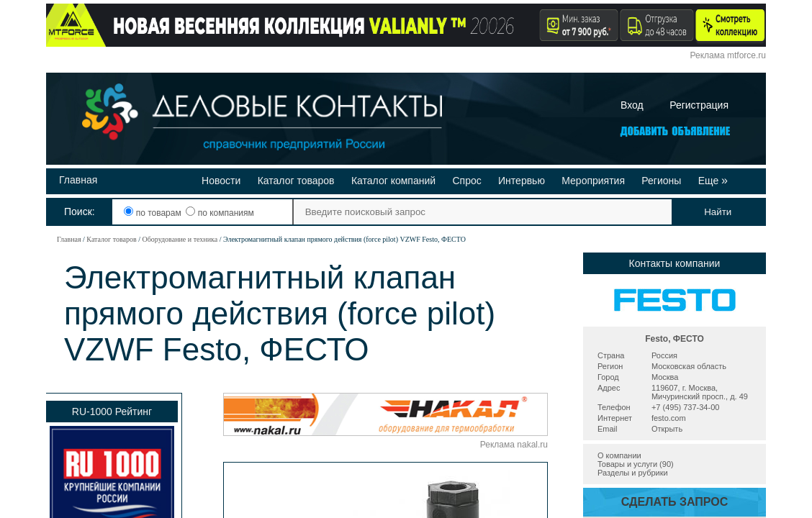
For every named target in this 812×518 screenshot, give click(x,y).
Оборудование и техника (180, 239)
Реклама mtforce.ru (728, 55)
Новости (221, 181)
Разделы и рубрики (633, 473)
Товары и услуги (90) (636, 464)
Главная (78, 180)
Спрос (466, 181)
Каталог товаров (296, 181)
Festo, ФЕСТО (675, 339)
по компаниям (220, 213)
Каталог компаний (393, 181)
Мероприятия (593, 181)
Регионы (661, 181)
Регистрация (699, 105)
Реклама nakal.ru (514, 445)
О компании (619, 455)
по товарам (154, 213)
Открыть (667, 429)
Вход (632, 105)
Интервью (522, 181)
